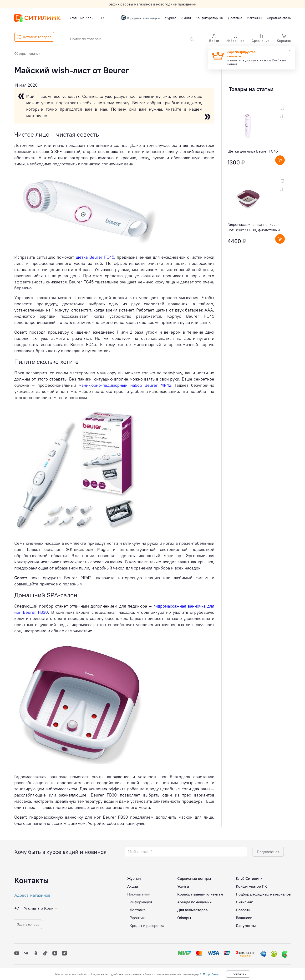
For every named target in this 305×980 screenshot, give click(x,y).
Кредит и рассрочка (147, 924)
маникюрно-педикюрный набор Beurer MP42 (125, 385)
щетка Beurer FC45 (95, 257)
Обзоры (184, 916)
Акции (186, 18)
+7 (102, 18)
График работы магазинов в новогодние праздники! (152, 4)
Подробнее (210, 974)
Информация (141, 901)
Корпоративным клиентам (200, 893)
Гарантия (137, 916)
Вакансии (244, 916)
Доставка (235, 18)
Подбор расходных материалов (263, 893)
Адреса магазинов (32, 894)
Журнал (171, 18)
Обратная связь (279, 18)
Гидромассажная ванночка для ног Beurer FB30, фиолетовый (254, 227)
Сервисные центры (194, 877)
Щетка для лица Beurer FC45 (253, 151)
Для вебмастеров (192, 908)
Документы (246, 924)
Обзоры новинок (27, 54)
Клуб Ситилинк (249, 877)
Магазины (254, 18)
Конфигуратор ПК (209, 18)
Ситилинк (244, 901)
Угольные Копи (81, 18)
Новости (243, 908)
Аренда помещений (194, 901)
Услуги (183, 885)
